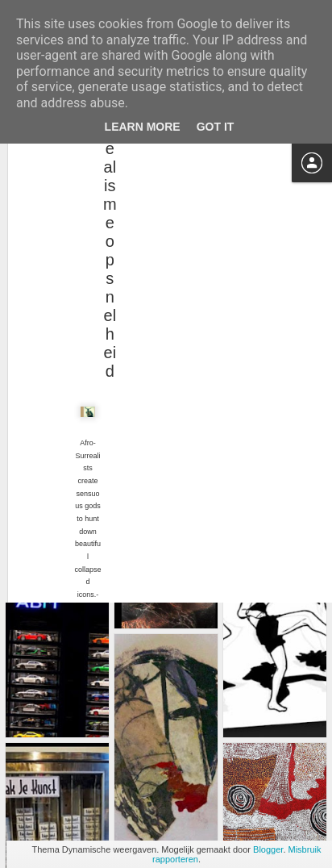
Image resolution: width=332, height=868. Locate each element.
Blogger (268, 849)
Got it (216, 127)
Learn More (143, 127)
